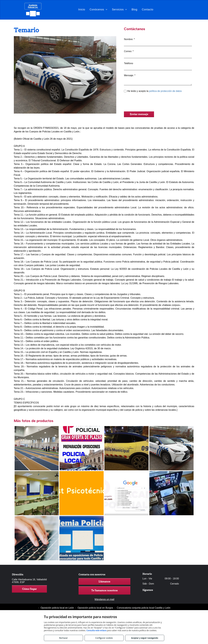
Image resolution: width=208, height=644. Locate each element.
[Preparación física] (37, 448)
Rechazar (63, 638)
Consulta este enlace (96, 630)
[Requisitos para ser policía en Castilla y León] (126, 448)
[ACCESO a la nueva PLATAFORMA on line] (126, 493)
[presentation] (147, 102)
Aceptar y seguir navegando (145, 638)
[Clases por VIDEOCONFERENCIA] (171, 493)
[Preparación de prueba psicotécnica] (82, 493)
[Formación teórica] (37, 493)
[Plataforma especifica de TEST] (82, 538)
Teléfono (129, 63)
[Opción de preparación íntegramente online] (37, 538)
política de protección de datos (165, 91)
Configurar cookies (104, 638)
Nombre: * (129, 39)
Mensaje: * (130, 75)
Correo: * (129, 51)
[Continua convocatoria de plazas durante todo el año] (82, 448)
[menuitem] (82, 9)
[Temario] (171, 448)
